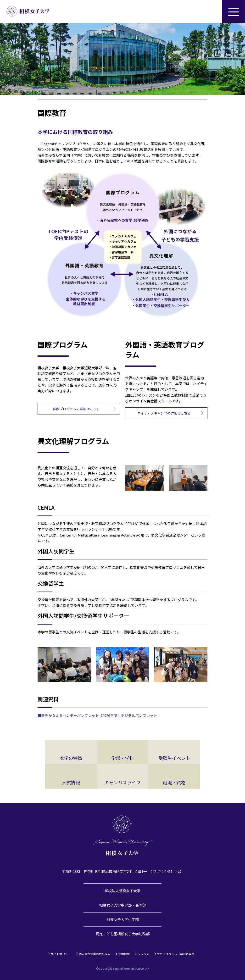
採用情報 (124, 954)
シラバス (143, 954)
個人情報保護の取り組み (95, 954)
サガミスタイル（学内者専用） (177, 954)
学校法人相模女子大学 (122, 891)
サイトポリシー (61, 954)
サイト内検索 (211, 11)
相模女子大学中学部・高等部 (123, 905)
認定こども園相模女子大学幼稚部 (123, 934)
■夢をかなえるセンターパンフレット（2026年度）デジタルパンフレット (97, 715)
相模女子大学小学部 (123, 919)
